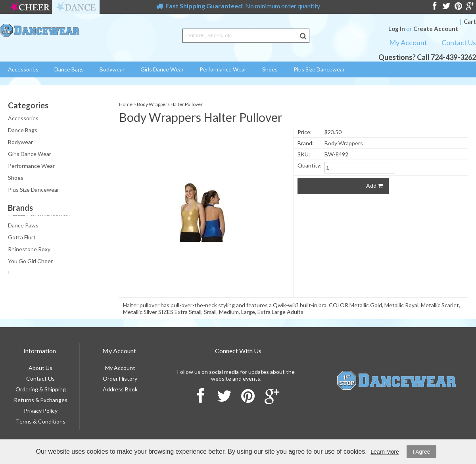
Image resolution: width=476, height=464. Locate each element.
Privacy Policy (41, 411)
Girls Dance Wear (162, 69)
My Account (408, 42)
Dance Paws (23, 227)
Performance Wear (223, 69)
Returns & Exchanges (41, 400)
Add (374, 186)
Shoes (270, 69)
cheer (30, 7)
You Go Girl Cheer (30, 263)
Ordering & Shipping (41, 389)
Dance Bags (69, 69)
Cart (470, 21)
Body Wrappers (344, 143)
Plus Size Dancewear (319, 69)
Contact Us (459, 42)
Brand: (306, 143)
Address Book (120, 389)
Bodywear (112, 69)
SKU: (304, 154)
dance (76, 7)
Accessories (23, 69)
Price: (305, 132)
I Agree (421, 452)
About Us (40, 368)
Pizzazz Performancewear (39, 215)
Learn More (385, 452)
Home (126, 104)
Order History (120, 378)
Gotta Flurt (22, 239)
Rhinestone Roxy (29, 251)
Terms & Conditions (41, 421)
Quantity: (310, 165)
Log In (397, 29)
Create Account (436, 29)
